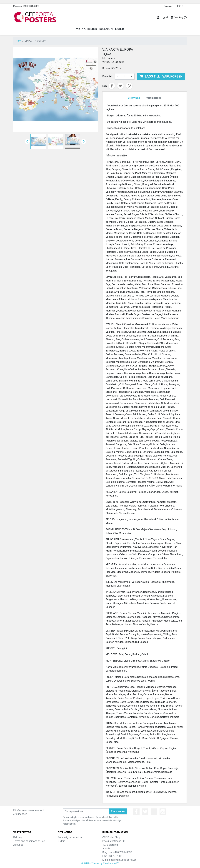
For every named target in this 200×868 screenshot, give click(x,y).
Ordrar (61, 841)
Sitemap (18, 849)
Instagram (163, 812)
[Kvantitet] (124, 76)
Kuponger (63, 852)
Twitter (145, 812)
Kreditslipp (64, 845)
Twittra (120, 86)
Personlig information (70, 837)
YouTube (154, 812)
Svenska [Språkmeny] (168, 6)
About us (18, 845)
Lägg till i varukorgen (161, 76)
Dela (112, 86)
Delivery (18, 837)
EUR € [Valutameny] (180, 6)
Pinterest (129, 86)
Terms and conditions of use (29, 841)
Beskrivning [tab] (134, 98)
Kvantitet (107, 76)
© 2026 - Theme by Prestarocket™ (100, 864)
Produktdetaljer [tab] (153, 98)
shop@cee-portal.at (125, 860)
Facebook (136, 812)
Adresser (63, 849)
